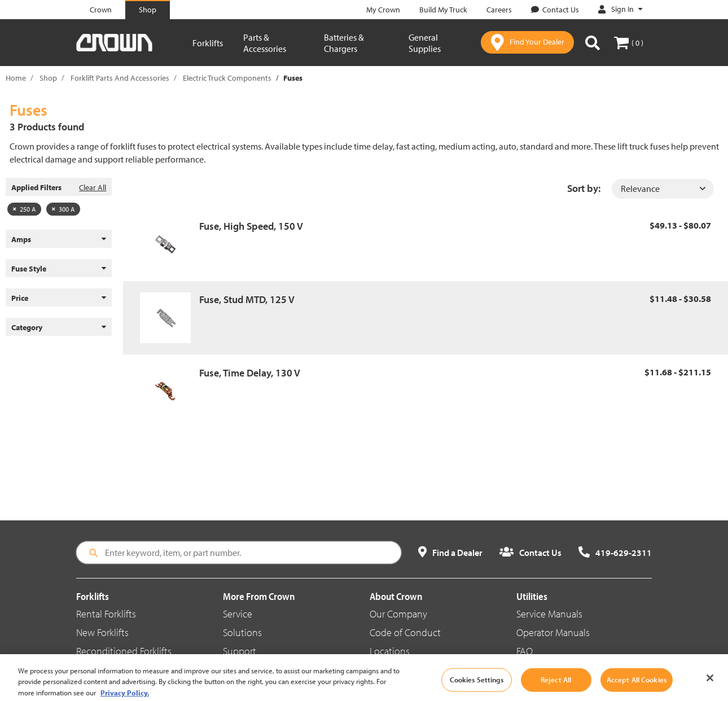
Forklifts (208, 43)
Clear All (93, 187)
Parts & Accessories (265, 43)
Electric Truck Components (227, 78)
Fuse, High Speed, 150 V (251, 226)
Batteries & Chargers (344, 43)
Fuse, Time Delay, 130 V (250, 373)
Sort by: (584, 188)
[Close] (710, 688)
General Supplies (425, 43)
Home (16, 78)
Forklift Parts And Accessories (120, 78)
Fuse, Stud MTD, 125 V (247, 299)
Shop (48, 78)
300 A (63, 209)
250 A (24, 209)
